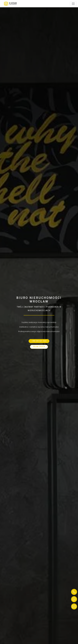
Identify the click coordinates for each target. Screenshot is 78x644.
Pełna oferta (39, 347)
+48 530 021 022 (39, 341)
